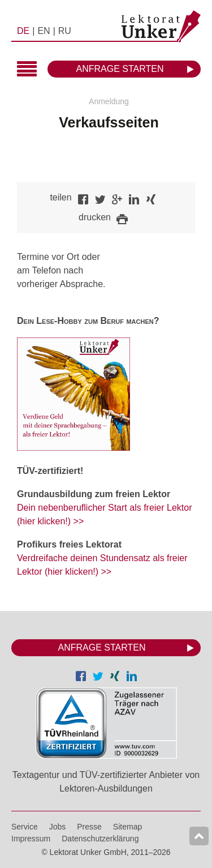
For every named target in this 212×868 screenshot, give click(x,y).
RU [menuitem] (65, 31)
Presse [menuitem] (89, 827)
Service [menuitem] (25, 827)
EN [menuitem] (44, 31)
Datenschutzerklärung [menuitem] (100, 839)
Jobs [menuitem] (58, 827)
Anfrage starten (120, 69)
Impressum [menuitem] (31, 839)
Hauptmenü (27, 70)
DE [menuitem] (23, 31)
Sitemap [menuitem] (127, 827)
